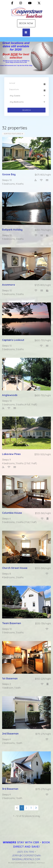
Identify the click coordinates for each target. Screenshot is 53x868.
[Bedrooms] (26, 102)
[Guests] (26, 96)
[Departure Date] (25, 89)
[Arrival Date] (25, 83)
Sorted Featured (13, 134)
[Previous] (17, 808)
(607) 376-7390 (26, 852)
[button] (4, 57)
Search (27, 110)
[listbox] (26, 57)
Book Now (26, 23)
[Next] (36, 808)
